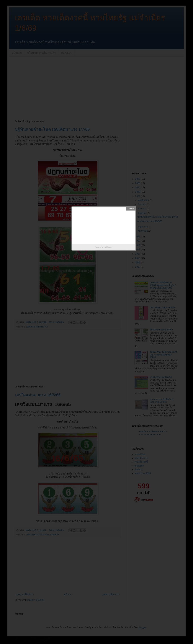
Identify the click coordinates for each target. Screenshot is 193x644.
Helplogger (108, 247)
